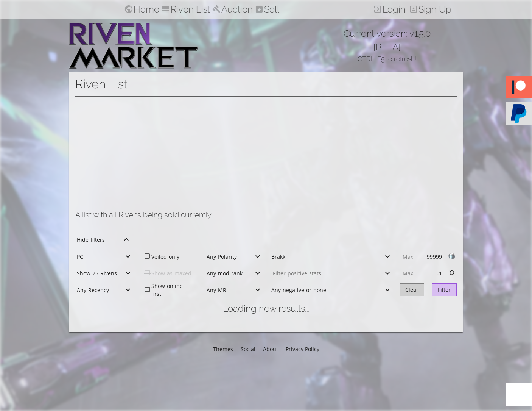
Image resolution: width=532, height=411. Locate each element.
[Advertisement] (266, 153)
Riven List (190, 9)
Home (146, 9)
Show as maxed (171, 273)
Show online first (167, 290)
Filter (444, 290)
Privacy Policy (303, 349)
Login (394, 9)
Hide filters (91, 240)
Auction (237, 9)
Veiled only (165, 257)
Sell (272, 9)
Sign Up (435, 9)
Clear (412, 290)
